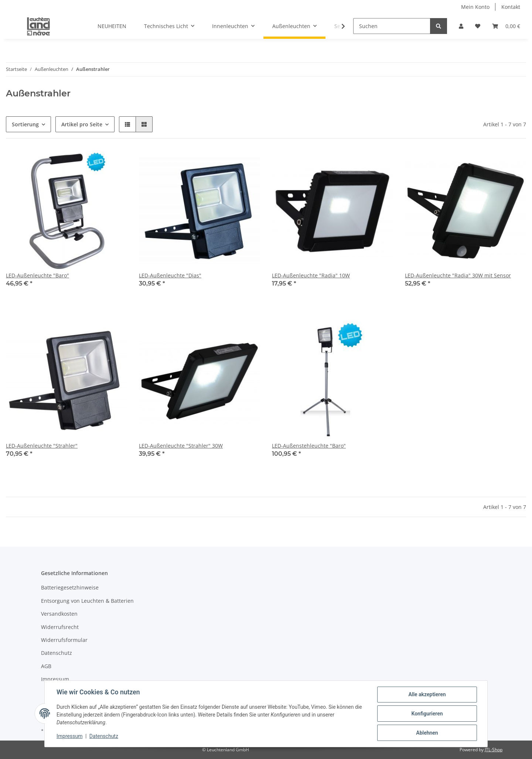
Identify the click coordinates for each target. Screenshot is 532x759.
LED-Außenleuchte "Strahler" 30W (181, 446)
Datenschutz (57, 653)
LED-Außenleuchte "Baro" (37, 275)
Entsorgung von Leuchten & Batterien (87, 601)
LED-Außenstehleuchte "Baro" (309, 446)
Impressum (55, 679)
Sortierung (25, 124)
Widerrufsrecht (60, 627)
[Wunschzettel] (478, 26)
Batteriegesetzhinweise (70, 587)
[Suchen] (392, 26)
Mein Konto (475, 7)
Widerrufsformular (64, 640)
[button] (461, 26)
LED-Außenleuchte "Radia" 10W (311, 275)
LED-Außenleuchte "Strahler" (42, 446)
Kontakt (511, 7)
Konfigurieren (427, 714)
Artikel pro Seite (82, 124)
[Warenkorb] (506, 26)
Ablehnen (427, 733)
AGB (46, 666)
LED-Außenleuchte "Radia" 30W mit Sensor (458, 275)
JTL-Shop (494, 750)
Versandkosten (59, 614)
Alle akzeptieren (427, 694)
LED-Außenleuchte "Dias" (170, 275)
